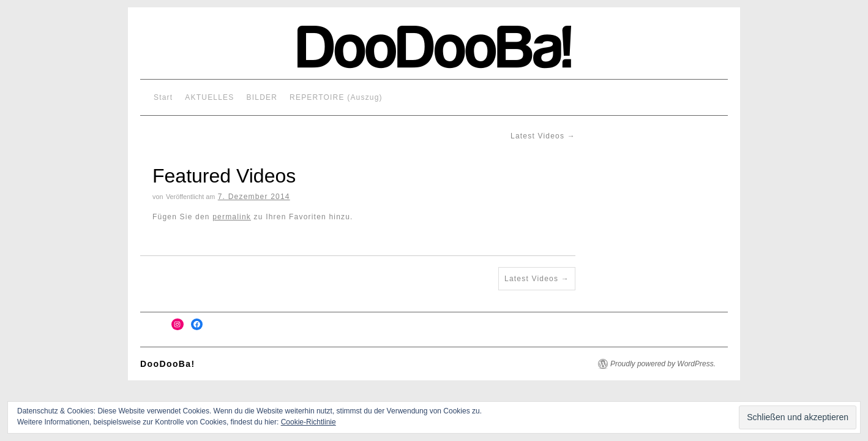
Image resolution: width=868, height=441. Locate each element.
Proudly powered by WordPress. (663, 364)
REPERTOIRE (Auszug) (336, 97)
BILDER (262, 97)
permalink (232, 217)
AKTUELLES (209, 97)
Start (163, 97)
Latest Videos (543, 136)
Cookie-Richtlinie (309, 422)
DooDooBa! (168, 364)
